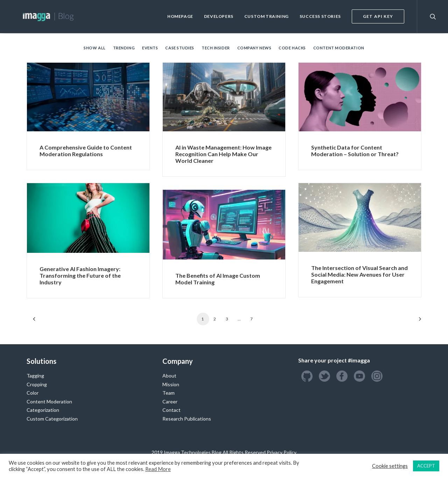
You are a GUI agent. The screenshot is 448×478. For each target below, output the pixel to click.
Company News (254, 48)
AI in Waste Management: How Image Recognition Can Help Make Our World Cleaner (223, 154)
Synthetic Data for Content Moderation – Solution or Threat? (355, 151)
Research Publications (187, 419)
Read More (158, 469)
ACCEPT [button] (426, 466)
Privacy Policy (282, 452)
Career (170, 401)
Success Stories (320, 16)
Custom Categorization (52, 419)
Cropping (37, 384)
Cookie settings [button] (390, 466)
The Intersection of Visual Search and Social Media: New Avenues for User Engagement (359, 274)
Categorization (43, 410)
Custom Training (267, 16)
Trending (124, 48)
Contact (171, 410)
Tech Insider (216, 48)
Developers (219, 16)
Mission (171, 384)
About (169, 376)
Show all (94, 48)
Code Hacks (292, 48)
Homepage (180, 16)
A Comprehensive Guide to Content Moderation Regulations (86, 151)
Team (169, 393)
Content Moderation (339, 48)
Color (33, 393)
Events (150, 48)
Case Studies (180, 48)
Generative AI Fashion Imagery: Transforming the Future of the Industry (80, 275)
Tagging (35, 376)
